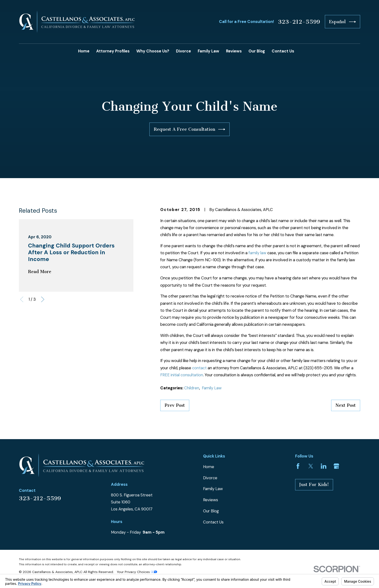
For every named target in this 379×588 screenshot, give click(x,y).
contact (199, 368)
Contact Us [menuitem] (283, 51)
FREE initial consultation (182, 375)
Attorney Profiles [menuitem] (113, 51)
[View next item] (43, 299)
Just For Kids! (314, 485)
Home (209, 467)
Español (342, 22)
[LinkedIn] (324, 466)
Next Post (346, 405)
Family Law (212, 388)
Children (192, 388)
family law (257, 253)
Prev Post (175, 405)
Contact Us (213, 522)
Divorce (210, 478)
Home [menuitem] (84, 51)
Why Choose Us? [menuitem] (153, 51)
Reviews (211, 500)
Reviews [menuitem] (234, 51)
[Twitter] (311, 466)
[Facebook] (298, 466)
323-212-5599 (299, 22)
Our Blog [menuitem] (257, 51)
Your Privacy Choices (137, 572)
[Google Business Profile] (336, 466)
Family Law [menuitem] (208, 51)
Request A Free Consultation (189, 129)
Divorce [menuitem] (183, 51)
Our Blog (211, 511)
